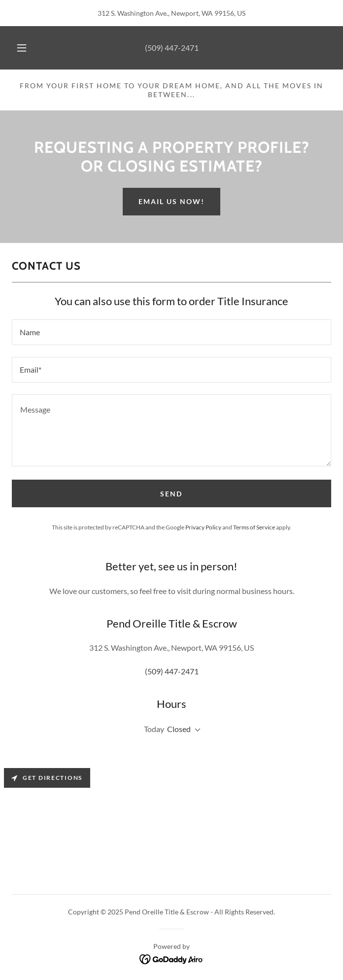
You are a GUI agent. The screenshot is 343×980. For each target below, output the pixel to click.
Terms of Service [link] (254, 527)
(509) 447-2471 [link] (172, 48)
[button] (27, 48)
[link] (172, 958)
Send (171, 494)
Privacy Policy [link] (203, 527)
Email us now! (171, 201)
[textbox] (171, 332)
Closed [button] (179, 729)
